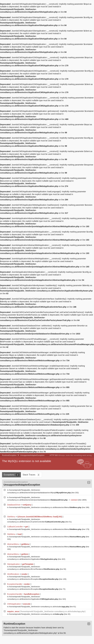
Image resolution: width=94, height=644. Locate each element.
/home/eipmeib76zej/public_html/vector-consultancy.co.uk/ (37, 614)
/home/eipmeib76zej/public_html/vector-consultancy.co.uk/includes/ (39, 607)
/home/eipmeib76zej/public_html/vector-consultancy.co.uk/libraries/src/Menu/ (45, 507)
